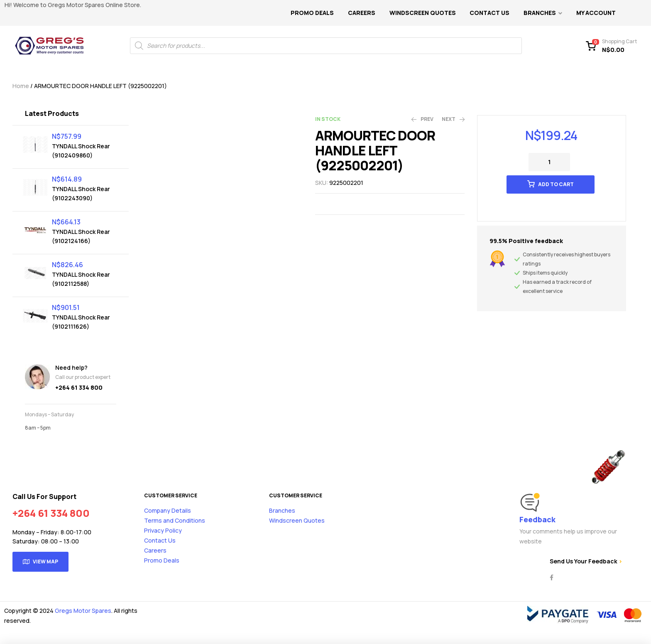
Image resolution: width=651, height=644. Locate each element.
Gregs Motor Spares (83, 611)
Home (21, 86)
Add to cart (556, 184)
